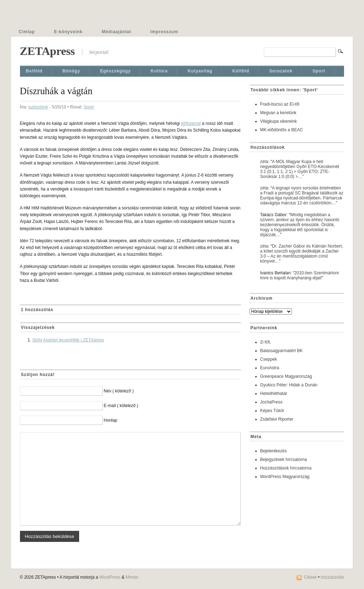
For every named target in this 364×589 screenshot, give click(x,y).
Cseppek (269, 359)
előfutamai (191, 123)
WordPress (110, 577)
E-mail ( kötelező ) (121, 406)
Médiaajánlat (117, 32)
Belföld (34, 71)
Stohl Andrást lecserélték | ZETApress (68, 340)
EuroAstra (270, 368)
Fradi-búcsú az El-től (280, 104)
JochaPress (271, 402)
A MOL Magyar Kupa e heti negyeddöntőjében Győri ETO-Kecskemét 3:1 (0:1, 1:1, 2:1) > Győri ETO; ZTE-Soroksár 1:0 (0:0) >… (300, 169)
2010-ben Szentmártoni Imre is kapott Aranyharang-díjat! (300, 275)
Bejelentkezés (274, 451)
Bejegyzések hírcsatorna (284, 459)
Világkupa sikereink (279, 121)
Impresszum (164, 32)
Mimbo (132, 577)
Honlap (111, 420)
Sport (319, 71)
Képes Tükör (272, 411)
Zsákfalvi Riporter (277, 419)
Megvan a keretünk (278, 113)
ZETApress (47, 51)
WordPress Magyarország (285, 477)
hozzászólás (332, 577)
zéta (264, 162)
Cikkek (311, 577)
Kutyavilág (200, 71)
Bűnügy (71, 71)
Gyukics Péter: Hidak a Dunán (289, 385)
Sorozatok (281, 71)
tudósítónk (38, 107)
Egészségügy (116, 71)
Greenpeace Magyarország (286, 376)
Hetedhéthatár (274, 393)
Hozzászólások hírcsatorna (286, 468)
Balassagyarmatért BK (281, 351)
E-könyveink (68, 32)
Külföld (241, 71)
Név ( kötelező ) (119, 391)
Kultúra (159, 71)
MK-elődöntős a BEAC (282, 130)
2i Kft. (266, 342)
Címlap (27, 32)
